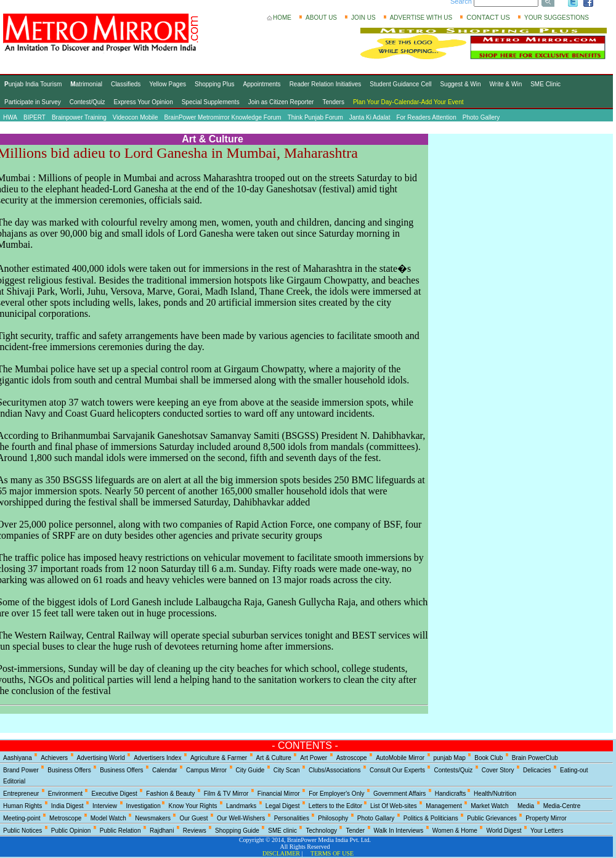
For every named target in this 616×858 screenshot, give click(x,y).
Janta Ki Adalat (370, 117)
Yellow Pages (168, 84)
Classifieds (126, 84)
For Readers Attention (426, 117)
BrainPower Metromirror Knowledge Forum (223, 117)
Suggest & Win (460, 84)
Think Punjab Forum (315, 117)
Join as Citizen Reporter (281, 102)
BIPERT (34, 117)
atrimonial (86, 84)
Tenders (333, 102)
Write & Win (506, 84)
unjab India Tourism (33, 84)
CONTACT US (488, 17)
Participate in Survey (33, 102)
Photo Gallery (481, 117)
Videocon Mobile (136, 117)
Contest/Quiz (87, 102)
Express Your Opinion (144, 102)
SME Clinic (545, 84)
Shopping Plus (215, 84)
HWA (10, 117)
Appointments (261, 84)
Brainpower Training (79, 117)
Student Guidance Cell (400, 84)
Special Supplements (211, 102)
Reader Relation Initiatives (326, 84)
